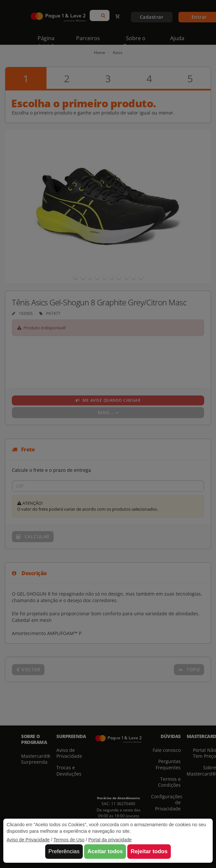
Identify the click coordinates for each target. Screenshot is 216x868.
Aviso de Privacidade (28, 840)
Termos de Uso (69, 840)
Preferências (64, 851)
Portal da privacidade (110, 840)
